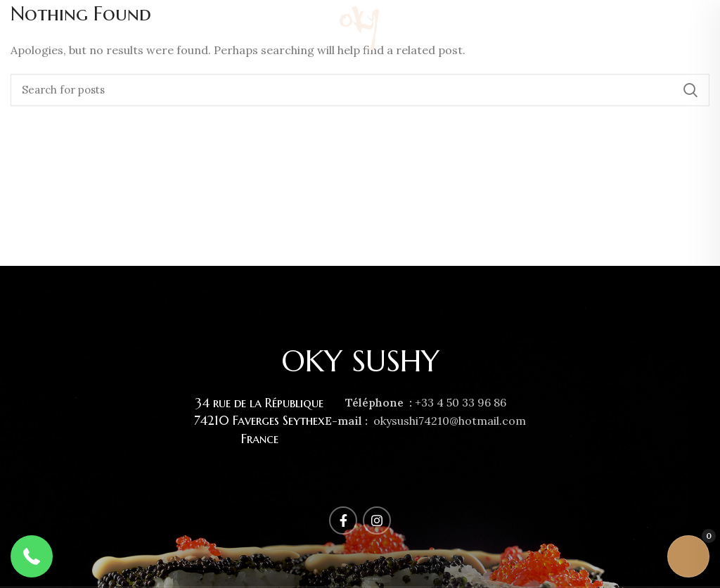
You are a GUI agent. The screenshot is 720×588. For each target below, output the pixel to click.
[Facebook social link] (685, 28)
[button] (32, 556)
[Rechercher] (360, 90)
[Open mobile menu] (17, 28)
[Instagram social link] (701, 28)
